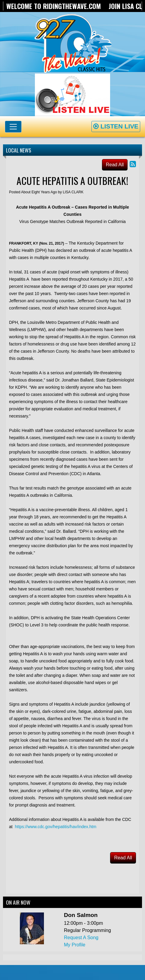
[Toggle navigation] (13, 127)
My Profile (75, 945)
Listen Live (116, 126)
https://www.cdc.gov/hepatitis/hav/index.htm (56, 827)
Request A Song (81, 938)
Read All (115, 165)
